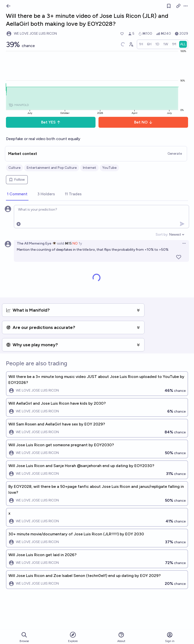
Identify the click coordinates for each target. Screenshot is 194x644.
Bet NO (143, 122)
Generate (175, 154)
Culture (14, 168)
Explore (73, 637)
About (121, 637)
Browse (24, 637)
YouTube (109, 168)
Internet (89, 168)
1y (80, 243)
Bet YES (51, 122)
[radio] (141, 44)
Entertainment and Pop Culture (52, 168)
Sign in (170, 637)
